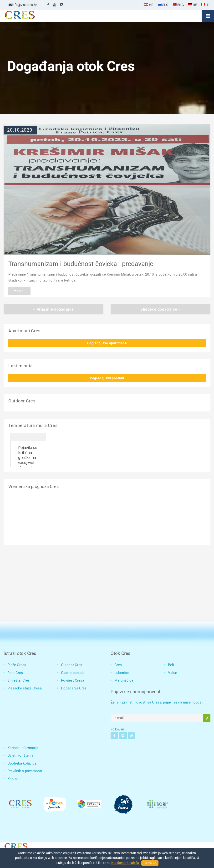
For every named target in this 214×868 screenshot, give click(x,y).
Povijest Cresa (73, 680)
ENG (178, 5)
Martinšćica (124, 680)
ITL (206, 5)
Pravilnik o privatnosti (25, 771)
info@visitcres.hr (23, 5)
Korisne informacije (23, 748)
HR (149, 5)
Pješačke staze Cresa (25, 688)
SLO (163, 5)
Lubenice (122, 673)
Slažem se (150, 863)
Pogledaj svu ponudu (107, 378)
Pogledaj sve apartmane (107, 343)
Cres (118, 665)
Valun (173, 673)
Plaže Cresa (17, 665)
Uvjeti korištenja (20, 755)
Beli (171, 665)
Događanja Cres (74, 688)
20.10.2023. (20, 130)
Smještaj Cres (19, 680)
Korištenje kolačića (125, 863)
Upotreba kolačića (22, 763)
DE (193, 5)
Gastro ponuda (73, 673)
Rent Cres (15, 673)
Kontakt (14, 779)
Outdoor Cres (72, 665)
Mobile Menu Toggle (208, 16)
